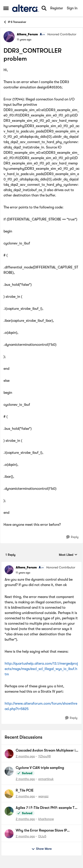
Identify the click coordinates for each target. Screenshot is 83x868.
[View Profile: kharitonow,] (9, 811)
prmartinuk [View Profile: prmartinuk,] (46, 779)
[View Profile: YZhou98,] (9, 754)
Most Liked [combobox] (68, 555)
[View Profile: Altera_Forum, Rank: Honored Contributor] (9, 37)
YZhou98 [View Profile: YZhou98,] (44, 756)
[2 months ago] (25, 756)
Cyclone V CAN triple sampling (40, 768)
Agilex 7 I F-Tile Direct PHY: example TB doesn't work (46, 808)
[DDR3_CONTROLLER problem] (23, 573)
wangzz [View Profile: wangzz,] (43, 796)
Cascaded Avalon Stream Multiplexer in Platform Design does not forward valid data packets (47, 751)
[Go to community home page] (26, 8)
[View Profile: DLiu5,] (9, 834)
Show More (41, 849)
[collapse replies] (41, 564)
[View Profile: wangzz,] (9, 794)
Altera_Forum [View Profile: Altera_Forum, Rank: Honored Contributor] (27, 34)
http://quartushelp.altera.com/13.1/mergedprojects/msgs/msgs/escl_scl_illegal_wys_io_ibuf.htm (41, 669)
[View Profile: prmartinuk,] (9, 771)
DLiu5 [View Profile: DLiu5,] (42, 836)
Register (57, 8)
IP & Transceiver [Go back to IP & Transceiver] (15, 22)
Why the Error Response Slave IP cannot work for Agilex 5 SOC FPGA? (45, 831)
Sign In (72, 8)
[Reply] (72, 537)
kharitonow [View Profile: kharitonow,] (46, 819)
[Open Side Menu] (6, 8)
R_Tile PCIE (25, 790)
